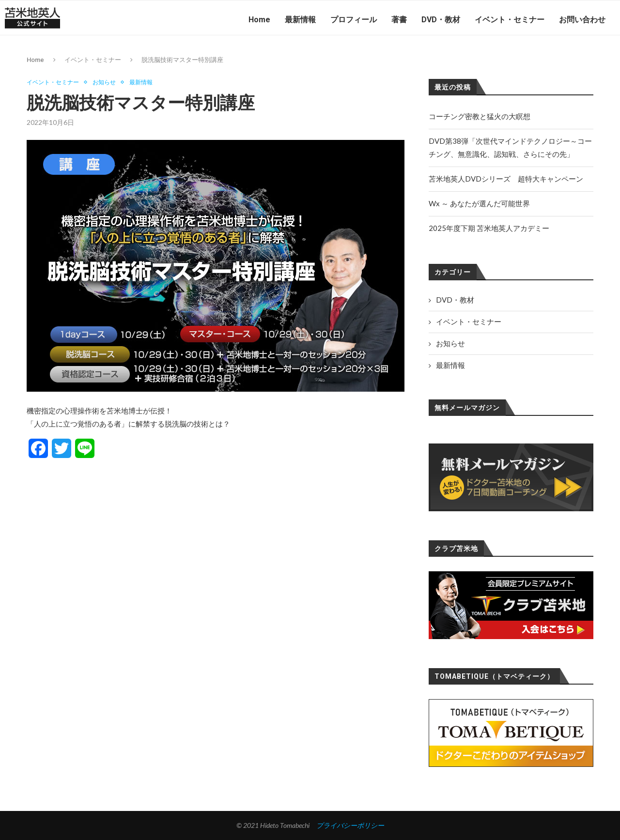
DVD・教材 (441, 20)
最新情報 (300, 20)
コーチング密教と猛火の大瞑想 (480, 116)
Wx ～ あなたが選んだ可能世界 (479, 203)
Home (259, 20)
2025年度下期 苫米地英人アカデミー (489, 228)
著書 (399, 20)
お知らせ (109, 83)
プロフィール (354, 20)
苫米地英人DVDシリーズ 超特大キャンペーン (506, 179)
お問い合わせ (582, 20)
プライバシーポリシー (350, 825)
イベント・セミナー (510, 20)
